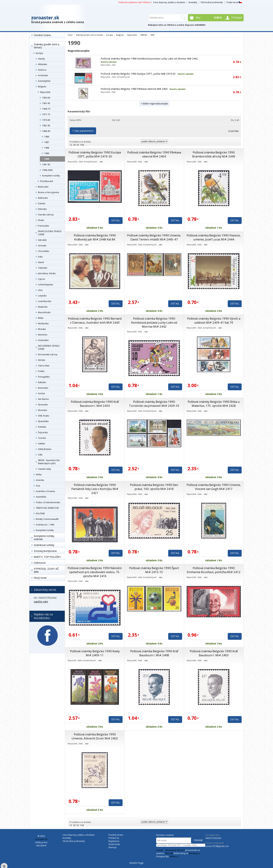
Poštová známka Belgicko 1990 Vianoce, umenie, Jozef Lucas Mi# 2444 (214, 237)
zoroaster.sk (45, 18)
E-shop (160, 850)
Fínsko (41, 220)
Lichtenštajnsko (46, 285)
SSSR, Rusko (44, 416)
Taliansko (43, 268)
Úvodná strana (42, 35)
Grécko (42, 393)
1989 (47, 153)
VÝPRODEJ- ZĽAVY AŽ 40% (46, 570)
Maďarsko (43, 307)
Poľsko (41, 371)
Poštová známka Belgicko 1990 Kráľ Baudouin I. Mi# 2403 (214, 653)
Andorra (42, 70)
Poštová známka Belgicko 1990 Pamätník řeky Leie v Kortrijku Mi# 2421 (95, 489)
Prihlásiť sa (114, 838)
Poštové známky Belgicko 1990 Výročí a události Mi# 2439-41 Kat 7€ (214, 320)
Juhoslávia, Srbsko (47, 273)
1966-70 (46, 109)
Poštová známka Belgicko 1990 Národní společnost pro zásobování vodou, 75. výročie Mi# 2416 (95, 572)
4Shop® (169, 853)
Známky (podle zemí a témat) (46, 46)
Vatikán (42, 444)
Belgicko (42, 87)
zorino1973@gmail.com (217, 846)
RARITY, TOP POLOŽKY (47, 557)
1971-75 (46, 114)
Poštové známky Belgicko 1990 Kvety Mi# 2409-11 (95, 653)
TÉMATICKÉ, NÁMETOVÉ (47, 508)
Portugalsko (44, 377)
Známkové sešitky (44, 545)
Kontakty (193, 2)
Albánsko (43, 64)
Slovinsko (43, 410)
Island (41, 262)
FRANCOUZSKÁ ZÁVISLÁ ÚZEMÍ (50, 233)
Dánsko (42, 203)
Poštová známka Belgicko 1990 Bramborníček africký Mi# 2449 (214, 154)
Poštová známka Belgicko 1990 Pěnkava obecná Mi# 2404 (134, 89)
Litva (40, 290)
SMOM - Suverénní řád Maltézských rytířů (49, 462)
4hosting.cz (194, 853)
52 (78, 145)
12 (71, 145)
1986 (47, 137)
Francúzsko (44, 226)
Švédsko (42, 427)
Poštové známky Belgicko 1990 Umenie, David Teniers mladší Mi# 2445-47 (154, 237)
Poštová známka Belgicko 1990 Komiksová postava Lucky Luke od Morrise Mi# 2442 (149, 59)
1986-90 (46, 131)
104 (82, 145)
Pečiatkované (47, 181)
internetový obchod (175, 850)
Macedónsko (44, 312)
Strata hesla (114, 844)
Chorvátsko (44, 251)
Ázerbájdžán (44, 81)
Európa (39, 53)
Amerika (40, 480)
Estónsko (42, 209)
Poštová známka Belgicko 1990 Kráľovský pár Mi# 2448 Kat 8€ (95, 237)
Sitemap (112, 847)
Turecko (42, 438)
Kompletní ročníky (51, 176)
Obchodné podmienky (212, 2)
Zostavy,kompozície (45, 551)
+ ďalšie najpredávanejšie (154, 104)
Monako (42, 329)
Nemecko (43, 335)
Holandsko (43, 340)
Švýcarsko (43, 432)
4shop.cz (174, 856)
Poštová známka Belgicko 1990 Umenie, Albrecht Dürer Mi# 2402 (95, 736)
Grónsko (42, 246)
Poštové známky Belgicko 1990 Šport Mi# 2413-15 (154, 570)
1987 (47, 142)
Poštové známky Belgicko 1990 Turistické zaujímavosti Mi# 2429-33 (154, 404)
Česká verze (234, 2)
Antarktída (41, 497)
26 (74, 145)
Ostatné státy (44, 469)
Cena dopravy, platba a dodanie (169, 2)
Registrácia (114, 841)
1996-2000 (47, 170)
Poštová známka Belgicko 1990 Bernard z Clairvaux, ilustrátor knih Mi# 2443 (95, 320)
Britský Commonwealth (47, 519)
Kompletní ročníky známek (44, 538)
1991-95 (46, 165)
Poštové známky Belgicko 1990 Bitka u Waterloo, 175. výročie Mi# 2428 (214, 404)
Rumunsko (43, 388)
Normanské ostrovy (48, 354)
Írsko (40, 257)
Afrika (39, 475)
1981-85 (46, 126)
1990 (47, 159)
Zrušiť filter (234, 131)
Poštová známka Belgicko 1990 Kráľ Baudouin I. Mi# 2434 (95, 404)
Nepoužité (45, 92)
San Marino (43, 399)
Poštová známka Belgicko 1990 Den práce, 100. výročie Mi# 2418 (154, 487)
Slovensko (43, 405)
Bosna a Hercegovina (48, 192)
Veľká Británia (45, 449)
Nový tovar (40, 578)
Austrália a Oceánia (45, 491)
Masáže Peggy (136, 863)
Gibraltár (42, 240)
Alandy (41, 59)
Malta (41, 318)
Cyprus (41, 279)
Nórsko (42, 360)
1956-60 (46, 98)
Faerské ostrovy (46, 215)
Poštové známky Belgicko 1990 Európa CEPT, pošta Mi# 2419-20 (138, 74)
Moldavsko (43, 324)
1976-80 (46, 120)
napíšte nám (41, 602)
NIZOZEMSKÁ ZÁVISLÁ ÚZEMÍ (49, 347)
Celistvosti (40, 563)
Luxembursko (45, 301)
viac (101, 162)
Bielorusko (43, 187)
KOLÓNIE (40, 514)
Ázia (38, 486)
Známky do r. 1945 (45, 525)
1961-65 (46, 103)
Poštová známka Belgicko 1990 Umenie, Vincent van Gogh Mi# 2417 (214, 487)
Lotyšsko (42, 296)
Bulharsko (43, 198)
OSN (40, 455)
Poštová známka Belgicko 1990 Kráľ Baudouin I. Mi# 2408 (154, 653)
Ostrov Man (44, 366)
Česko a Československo (48, 502)
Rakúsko (42, 382)
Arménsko (43, 75)
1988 (47, 148)
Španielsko (43, 421)
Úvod (70, 35)
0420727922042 (213, 838)
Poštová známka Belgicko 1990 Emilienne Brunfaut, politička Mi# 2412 (214, 570)
